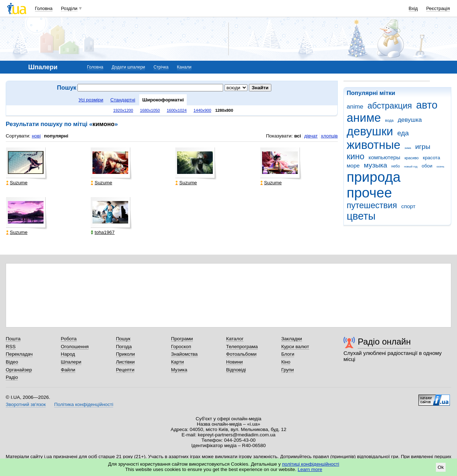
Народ (68, 354)
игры (423, 147)
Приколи (125, 354)
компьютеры (384, 157)
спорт (408, 206)
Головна (44, 8)
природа (374, 177)
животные (373, 145)
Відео (12, 362)
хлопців (329, 136)
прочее (369, 193)
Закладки (292, 339)
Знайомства (184, 354)
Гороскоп (181, 347)
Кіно (286, 362)
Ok (441, 467)
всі (298, 136)
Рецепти (125, 370)
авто (427, 105)
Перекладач (19, 354)
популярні (56, 136)
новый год (411, 167)
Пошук (123, 339)
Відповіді (236, 370)
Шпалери (71, 362)
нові (36, 136)
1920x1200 (123, 110)
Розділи (69, 8)
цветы (361, 216)
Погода (124, 347)
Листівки (125, 362)
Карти (177, 362)
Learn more (310, 469)
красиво (412, 158)
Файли (68, 370)
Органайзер (19, 370)
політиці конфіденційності (311, 464)
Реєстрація (438, 8)
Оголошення (75, 347)
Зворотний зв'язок (26, 404)
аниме (364, 118)
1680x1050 (150, 110)
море (353, 166)
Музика (179, 370)
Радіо (12, 377)
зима (408, 148)
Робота (69, 339)
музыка (375, 165)
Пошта (13, 339)
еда (403, 133)
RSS (11, 347)
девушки (370, 131)
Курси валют (295, 347)
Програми (182, 339)
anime (355, 107)
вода (390, 120)
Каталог (235, 339)
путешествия (372, 205)
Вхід (413, 8)
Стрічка (161, 67)
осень (441, 167)
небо (396, 166)
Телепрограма (242, 347)
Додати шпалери (128, 67)
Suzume (17, 183)
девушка (410, 120)
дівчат (311, 136)
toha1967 (103, 232)
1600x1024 (177, 110)
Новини (234, 362)
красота (431, 158)
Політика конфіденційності (84, 404)
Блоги (288, 354)
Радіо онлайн (384, 342)
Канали (184, 67)
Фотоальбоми (241, 354)
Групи (288, 370)
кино (356, 156)
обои (427, 166)
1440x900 (202, 110)
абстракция (390, 106)
